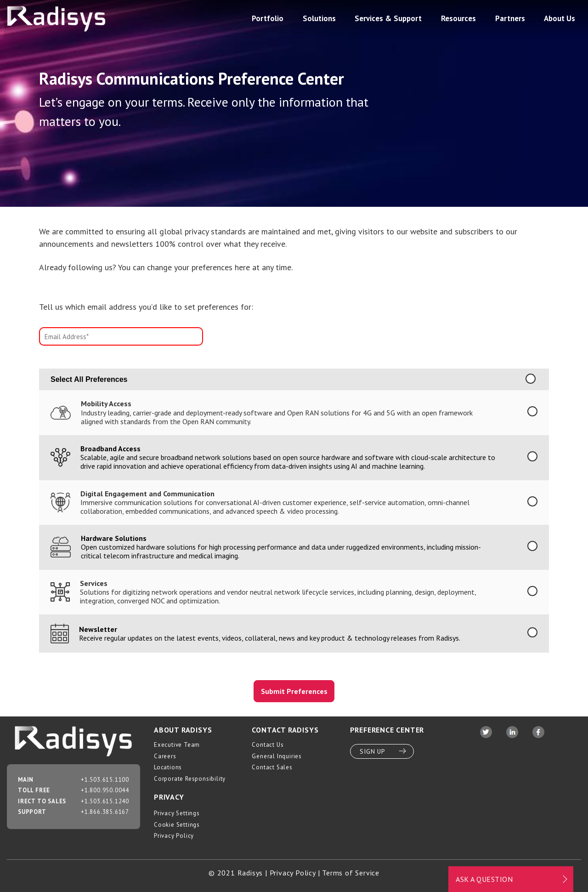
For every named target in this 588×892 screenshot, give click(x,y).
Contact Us (268, 745)
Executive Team (177, 745)
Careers (165, 756)
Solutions (319, 18)
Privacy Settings (177, 813)
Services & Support (388, 18)
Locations (168, 767)
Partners (510, 18)
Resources (458, 18)
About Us (560, 18)
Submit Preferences (294, 691)
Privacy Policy (174, 836)
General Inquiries (277, 756)
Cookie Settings (177, 825)
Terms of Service (351, 873)
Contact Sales (272, 767)
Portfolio (268, 18)
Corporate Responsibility (190, 779)
